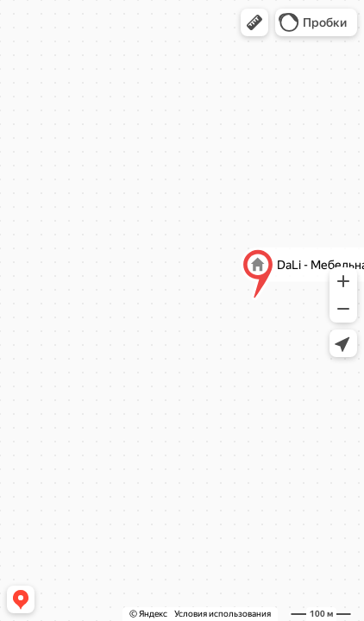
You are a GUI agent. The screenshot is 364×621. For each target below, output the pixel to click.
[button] (254, 22)
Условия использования (223, 614)
